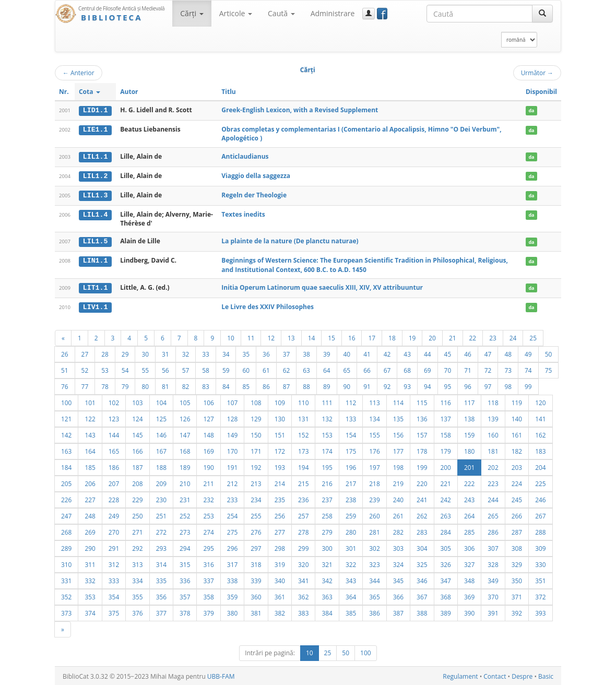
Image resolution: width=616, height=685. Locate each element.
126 (185, 417)
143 (90, 433)
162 (540, 433)
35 (246, 352)
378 (185, 611)
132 (327, 417)
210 (185, 482)
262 (422, 514)
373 (66, 611)
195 (327, 466)
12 (271, 336)
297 (256, 547)
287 (517, 530)
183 (540, 450)
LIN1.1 (95, 260)
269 (90, 530)
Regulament (460, 675)
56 (165, 369)
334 (137, 579)
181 (493, 450)
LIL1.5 (95, 241)
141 (540, 417)
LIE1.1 (95, 129)
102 (114, 401)
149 (232, 433)
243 (469, 498)
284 (446, 530)
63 (306, 369)
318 (256, 563)
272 (161, 530)
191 (232, 466)
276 (256, 530)
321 (327, 563)
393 (540, 611)
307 (493, 547)
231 (185, 498)
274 (208, 530)
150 (256, 433)
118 (493, 401)
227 (90, 498)
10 (231, 336)
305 (446, 547)
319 (280, 563)
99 (528, 385)
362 (303, 595)
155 (374, 433)
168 (185, 450)
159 (469, 433)
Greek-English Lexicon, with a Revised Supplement (300, 110)
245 (517, 498)
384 (327, 611)
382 (280, 611)
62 (287, 369)
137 (446, 417)
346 (422, 579)
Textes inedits (243, 214)
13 (291, 336)
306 (469, 547)
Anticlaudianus (245, 156)
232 (208, 498)
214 (280, 482)
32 (186, 352)
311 (90, 563)
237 (327, 498)
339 (256, 579)
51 (65, 369)
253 (208, 514)
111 (327, 401)
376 (137, 611)
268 (66, 530)
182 (517, 450)
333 (114, 579)
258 (327, 514)
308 (517, 547)
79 (125, 385)
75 (549, 369)
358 (208, 595)
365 (374, 595)
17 (372, 336)
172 (280, 450)
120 (540, 401)
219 (398, 482)
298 (280, 547)
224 (517, 482)
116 (446, 401)
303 (398, 547)
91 (367, 385)
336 (185, 579)
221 (446, 482)
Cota (90, 92)
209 (161, 482)
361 (280, 595)
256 (280, 514)
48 (508, 352)
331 (66, 579)
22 (473, 336)
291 (114, 547)
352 (66, 595)
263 (446, 514)
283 (422, 530)
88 (306, 385)
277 (280, 530)
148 (208, 433)
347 (446, 579)
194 (303, 466)
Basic (546, 675)
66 (367, 369)
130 (280, 417)
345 (398, 579)
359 (232, 595)
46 (468, 352)
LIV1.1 (95, 306)
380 (232, 611)
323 (374, 563)
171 (256, 450)
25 (533, 336)
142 (66, 433)
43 (407, 352)
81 (165, 385)
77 (85, 385)
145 (137, 433)
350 (517, 579)
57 (186, 369)
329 (517, 563)
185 (90, 466)
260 (374, 514)
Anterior (79, 73)
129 (256, 417)
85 (246, 385)
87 (287, 385)
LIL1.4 (95, 214)
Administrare (333, 13)
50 (549, 352)
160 (493, 433)
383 (303, 611)
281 (374, 530)
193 (280, 466)
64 (327, 369)
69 (428, 369)
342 (327, 579)
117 (469, 401)
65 (347, 369)
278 (303, 530)
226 (66, 498)
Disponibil (541, 92)
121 (66, 417)
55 (145, 369)
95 (448, 385)
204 (540, 466)
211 (208, 482)
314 (161, 563)
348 (469, 579)
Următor (537, 73)
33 (206, 352)
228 (114, 498)
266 (517, 514)
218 (374, 482)
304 (422, 547)
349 (493, 579)
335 (161, 579)
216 (327, 482)
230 (161, 498)
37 (287, 352)
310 (66, 563)
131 (303, 417)
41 (367, 352)
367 (422, 595)
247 (66, 514)
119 (517, 401)
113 (374, 401)
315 (185, 563)
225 (540, 482)
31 (165, 352)
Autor (129, 92)
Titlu (228, 92)
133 (351, 417)
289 (66, 547)
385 (351, 611)
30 (145, 352)
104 (161, 401)
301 (351, 547)
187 (137, 466)
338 (232, 579)
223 (493, 482)
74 (528, 369)
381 (256, 611)
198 (398, 466)
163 (66, 450)
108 (256, 401)
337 (208, 579)
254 (232, 514)
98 (508, 385)
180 (469, 450)
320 (303, 563)
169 (208, 450)
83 (206, 385)
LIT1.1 (95, 287)
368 (446, 595)
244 (493, 498)
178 (422, 450)
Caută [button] (281, 13)
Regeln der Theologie (254, 194)
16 (352, 336)
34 (226, 352)
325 (422, 563)
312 (114, 563)
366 (398, 595)
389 (446, 611)
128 (232, 417)
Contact (495, 675)
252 (185, 514)
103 (137, 401)
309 (540, 547)
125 (161, 417)
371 (517, 595)
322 (351, 563)
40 (347, 352)
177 (398, 450)
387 (398, 611)
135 (398, 417)
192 (256, 466)
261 (398, 514)
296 (232, 547)
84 (226, 385)
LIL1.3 (95, 195)
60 (246, 369)
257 (303, 514)
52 (85, 369)
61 (266, 369)
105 (185, 401)
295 (208, 547)
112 (351, 401)
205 (66, 482)
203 (517, 466)
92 (387, 385)
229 (137, 498)
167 (161, 450)
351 (540, 579)
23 (493, 336)
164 (90, 450)
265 (493, 514)
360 (256, 595)
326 (446, 563)
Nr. (64, 92)
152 (303, 433)
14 (312, 336)
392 (517, 611)
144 (114, 433)
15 (331, 336)
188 (161, 466)
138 (469, 417)
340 (280, 579)
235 (280, 498)
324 (398, 563)
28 (105, 352)
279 (327, 530)
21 (453, 336)
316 (208, 563)
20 (432, 336)
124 (137, 417)
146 (161, 433)
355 (137, 595)
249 (114, 514)
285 (469, 530)
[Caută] (542, 14)
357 (185, 595)
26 (65, 352)
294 (185, 547)
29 (125, 352)
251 (161, 514)
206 (90, 482)
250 (137, 514)
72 (488, 369)
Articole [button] (236, 13)
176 (374, 450)
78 (105, 385)
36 (266, 352)
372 (540, 595)
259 (351, 514)
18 (392, 336)
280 (351, 530)
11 (251, 336)
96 (468, 385)
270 (114, 530)
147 (185, 433)
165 (114, 450)
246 (540, 498)
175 (351, 450)
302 (374, 547)
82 (186, 385)
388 (422, 611)
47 (488, 352)
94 (428, 385)
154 (351, 433)
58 (206, 369)
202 (493, 466)
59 (226, 369)
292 (137, 547)
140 (517, 417)
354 (114, 595)
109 (280, 401)
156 (398, 433)
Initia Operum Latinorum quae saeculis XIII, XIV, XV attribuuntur (322, 286)
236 (303, 498)
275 (232, 530)
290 (90, 547)
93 (407, 385)
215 (303, 482)
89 (327, 385)
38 (306, 352)
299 (303, 547)
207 (114, 482)
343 (351, 579)
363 (327, 595)
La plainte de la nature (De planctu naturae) (290, 240)
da (531, 110)
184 (66, 466)
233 (232, 498)
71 (468, 369)
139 (493, 417)
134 (374, 417)
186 (114, 466)
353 (90, 595)
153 (327, 433)
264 (469, 514)
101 (90, 401)
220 (422, 482)
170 (232, 450)
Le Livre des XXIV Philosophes (268, 306)
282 (398, 530)
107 (232, 401)
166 (137, 450)
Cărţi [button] (192, 13)
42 (387, 352)
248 (90, 514)
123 (114, 417)
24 (513, 336)
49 (528, 352)
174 (327, 450)
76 (65, 385)
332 (90, 579)
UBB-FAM (221, 675)
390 (469, 611)
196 (351, 466)
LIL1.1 (95, 156)
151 (280, 433)
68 (407, 369)
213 (256, 482)
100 (66, 401)
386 (374, 611)
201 (469, 466)
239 (374, 498)
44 (428, 352)
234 (256, 498)
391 (493, 611)
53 (105, 369)
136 (422, 417)
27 (85, 352)
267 (540, 514)
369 (469, 595)
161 (517, 433)
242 (446, 498)
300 (327, 547)
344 (374, 579)
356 (161, 595)
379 (208, 611)
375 (114, 611)
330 (540, 563)
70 (448, 369)
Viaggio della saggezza (256, 175)
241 (422, 498)
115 (422, 401)
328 (493, 563)
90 (347, 385)
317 (232, 563)
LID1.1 (95, 110)
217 (351, 482)
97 (488, 385)
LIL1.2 (95, 175)
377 (161, 611)
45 (448, 352)
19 (412, 336)
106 (208, 401)
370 (493, 595)
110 (303, 401)
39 (327, 352)
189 (185, 466)
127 (208, 417)
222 (469, 482)
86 (266, 385)
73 (508, 369)
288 (540, 530)
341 (303, 579)
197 (374, 466)
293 (161, 547)
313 (137, 563)
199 (422, 466)
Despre (522, 675)
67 (387, 369)
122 (90, 417)
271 (137, 530)
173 (303, 450)
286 (493, 530)
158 (446, 433)
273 (185, 530)
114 (398, 401)
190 (208, 466)
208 (137, 482)
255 (256, 514)
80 (145, 385)
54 (125, 369)
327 (469, 563)
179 (446, 450)
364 (351, 595)
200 (446, 466)
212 (232, 482)
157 (422, 433)
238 (351, 498)
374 (90, 611)
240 (398, 498)
